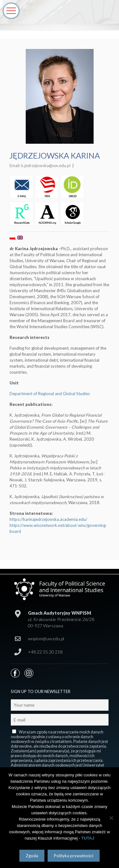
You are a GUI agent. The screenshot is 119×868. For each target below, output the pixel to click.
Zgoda (32, 856)
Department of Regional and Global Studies (50, 394)
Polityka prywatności (74, 856)
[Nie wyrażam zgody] (111, 818)
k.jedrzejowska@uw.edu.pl (46, 166)
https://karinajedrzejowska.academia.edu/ (48, 519)
